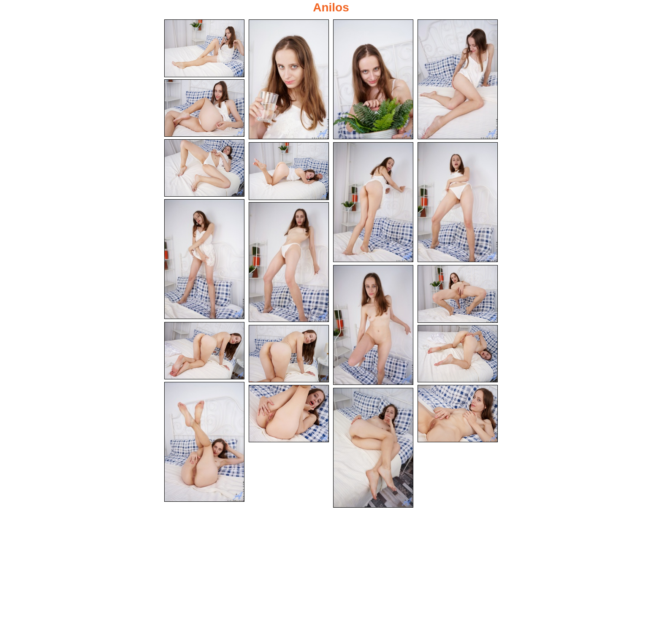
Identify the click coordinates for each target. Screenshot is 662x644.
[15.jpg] (289, 354)
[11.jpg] (289, 262)
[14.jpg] (204, 351)
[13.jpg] (458, 294)
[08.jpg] (373, 202)
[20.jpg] (373, 448)
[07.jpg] (289, 171)
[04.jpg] (458, 79)
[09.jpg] (458, 202)
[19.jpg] (458, 414)
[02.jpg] (289, 79)
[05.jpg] (204, 108)
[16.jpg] (458, 354)
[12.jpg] (373, 325)
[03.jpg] (373, 79)
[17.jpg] (204, 442)
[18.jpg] (289, 414)
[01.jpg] (204, 48)
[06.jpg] (204, 168)
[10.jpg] (204, 259)
